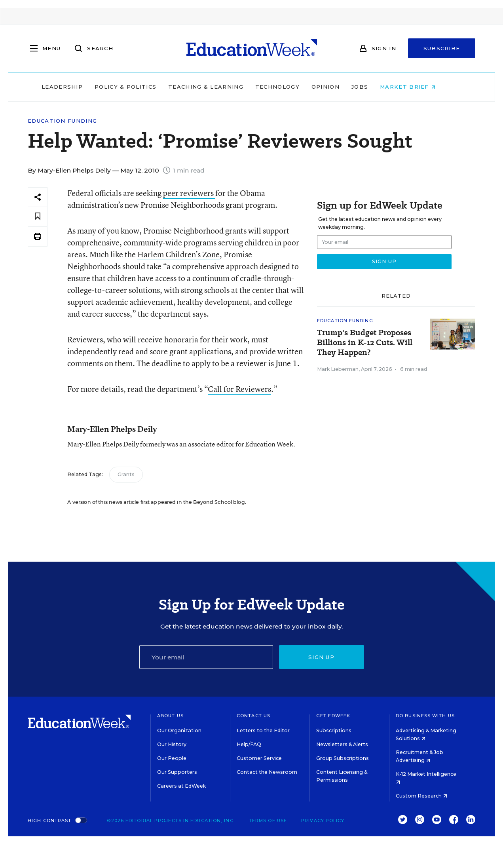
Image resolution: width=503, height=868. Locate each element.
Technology (290, 87)
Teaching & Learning (219, 87)
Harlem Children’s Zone (178, 254)
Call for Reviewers (239, 389)
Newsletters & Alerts (342, 744)
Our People (172, 758)
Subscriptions (334, 730)
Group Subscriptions (343, 758)
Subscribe (442, 48)
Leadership (75, 87)
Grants (126, 474)
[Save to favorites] (38, 217)
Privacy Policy (323, 821)
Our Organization (179, 730)
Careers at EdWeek (181, 786)
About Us (170, 716)
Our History (172, 744)
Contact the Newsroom (267, 772)
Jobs (373, 87)
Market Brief (421, 87)
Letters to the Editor (263, 730)
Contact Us (253, 716)
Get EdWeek (333, 716)
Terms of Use (268, 821)
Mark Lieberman (338, 369)
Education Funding (62, 121)
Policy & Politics (139, 87)
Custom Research (421, 796)
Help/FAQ (249, 744)
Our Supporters (177, 772)
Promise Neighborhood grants (196, 231)
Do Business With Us (425, 716)
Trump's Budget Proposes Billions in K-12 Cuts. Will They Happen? (365, 343)
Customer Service (259, 758)
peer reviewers (189, 193)
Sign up (321, 657)
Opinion (339, 87)
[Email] (206, 657)
